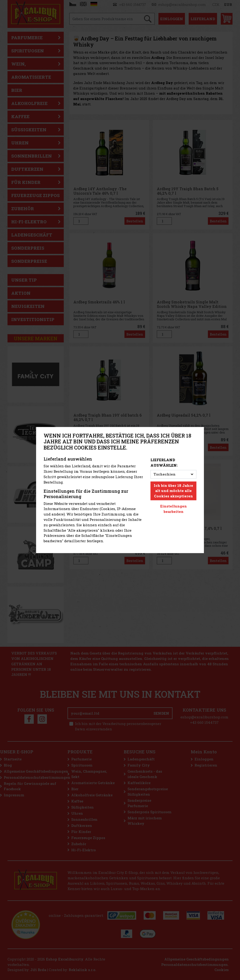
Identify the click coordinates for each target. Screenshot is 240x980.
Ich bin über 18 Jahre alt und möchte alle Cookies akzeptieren (173, 491)
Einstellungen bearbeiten (174, 509)
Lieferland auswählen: (164, 463)
